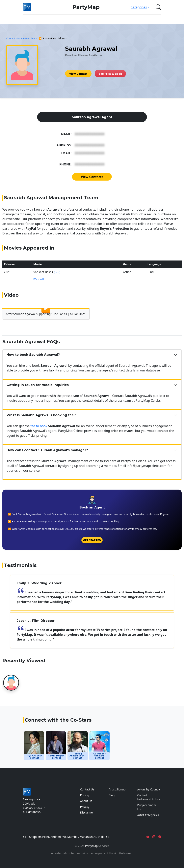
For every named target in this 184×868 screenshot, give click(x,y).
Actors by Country (149, 789)
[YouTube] (148, 837)
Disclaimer (87, 812)
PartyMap (86, 7)
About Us (86, 801)
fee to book (39, 426)
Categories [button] (139, 7)
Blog (112, 795)
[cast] (57, 272)
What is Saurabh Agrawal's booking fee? (41, 415)
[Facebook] (160, 837)
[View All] (39, 279)
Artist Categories (148, 815)
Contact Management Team (22, 38)
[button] (158, 7)
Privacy (85, 807)
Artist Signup (117, 789)
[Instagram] (154, 837)
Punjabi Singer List (147, 807)
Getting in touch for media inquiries (38, 385)
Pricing (85, 795)
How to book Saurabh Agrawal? (33, 355)
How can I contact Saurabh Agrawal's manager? (47, 450)
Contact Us (87, 789)
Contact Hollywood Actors (149, 797)
